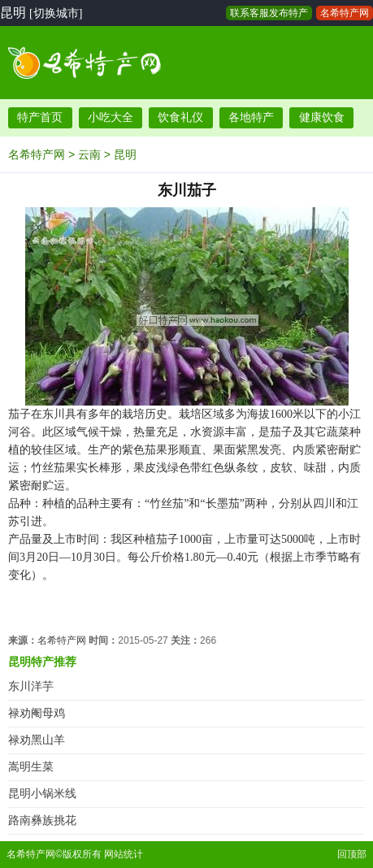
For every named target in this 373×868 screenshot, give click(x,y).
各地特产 (251, 117)
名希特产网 (345, 13)
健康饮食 (322, 117)
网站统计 (124, 854)
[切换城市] (56, 13)
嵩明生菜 (31, 767)
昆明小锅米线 (42, 794)
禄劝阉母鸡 (37, 713)
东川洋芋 (31, 686)
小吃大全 (111, 117)
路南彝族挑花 (42, 820)
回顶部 (352, 854)
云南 (89, 154)
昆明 (125, 154)
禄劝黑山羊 (37, 740)
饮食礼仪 (180, 117)
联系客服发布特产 (269, 13)
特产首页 (40, 117)
